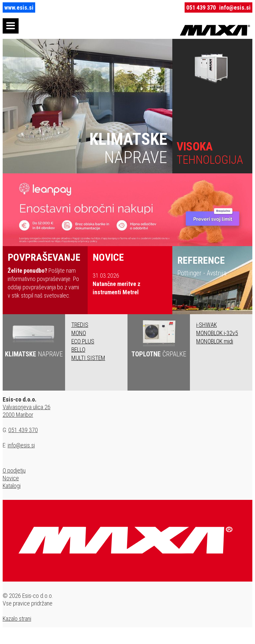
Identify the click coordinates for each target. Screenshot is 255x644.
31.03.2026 (117, 284)
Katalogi (12, 486)
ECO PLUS (83, 341)
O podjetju (14, 470)
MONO (79, 333)
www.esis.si (19, 7)
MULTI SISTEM (88, 358)
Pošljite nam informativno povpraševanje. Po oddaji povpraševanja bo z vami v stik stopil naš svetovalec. (45, 275)
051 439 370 (201, 7)
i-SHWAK (207, 325)
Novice (11, 478)
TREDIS (80, 325)
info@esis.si (235, 7)
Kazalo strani (17, 619)
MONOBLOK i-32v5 (217, 333)
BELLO (78, 350)
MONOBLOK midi (215, 341)
